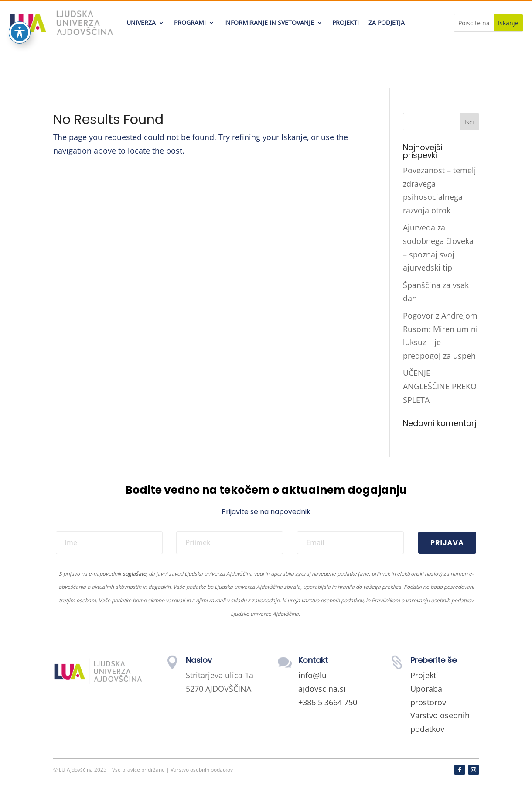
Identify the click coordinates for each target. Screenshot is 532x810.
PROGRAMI (190, 22)
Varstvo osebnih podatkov (202, 770)
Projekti (424, 675)
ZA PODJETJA (387, 22)
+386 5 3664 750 (328, 702)
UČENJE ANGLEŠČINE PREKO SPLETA (440, 386)
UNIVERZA (141, 22)
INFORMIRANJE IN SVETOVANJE (269, 22)
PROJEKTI (346, 22)
